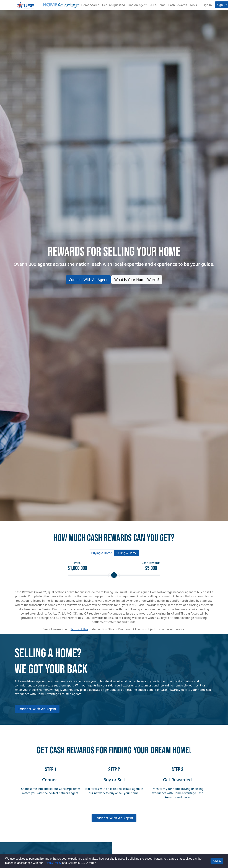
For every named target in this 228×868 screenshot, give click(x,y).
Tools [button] (194, 5)
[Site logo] (47, 5)
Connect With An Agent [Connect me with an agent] (114, 818)
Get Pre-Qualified (114, 5)
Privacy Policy (53, 863)
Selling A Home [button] (127, 553)
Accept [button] (217, 861)
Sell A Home (157, 5)
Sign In (207, 5)
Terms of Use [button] (79, 629)
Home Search (90, 5)
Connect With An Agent (88, 280)
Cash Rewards (178, 5)
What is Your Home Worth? (137, 280)
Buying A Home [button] (102, 553)
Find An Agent (137, 5)
